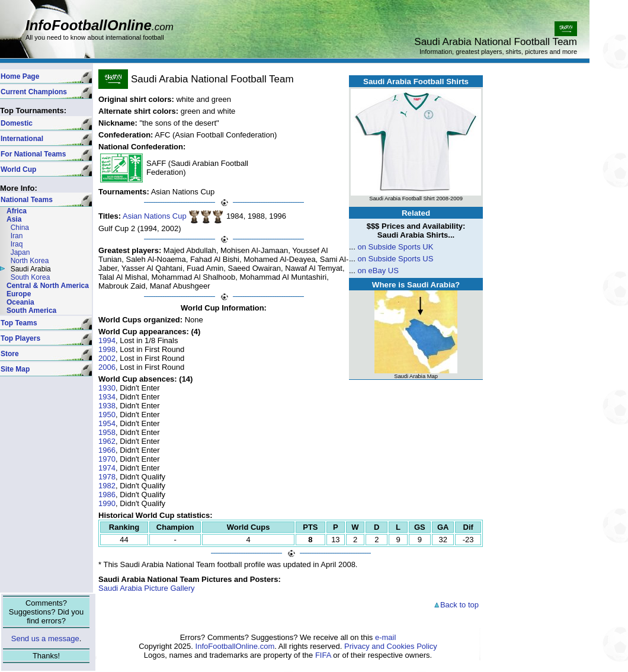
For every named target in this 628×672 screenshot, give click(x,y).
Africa (17, 211)
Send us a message (45, 639)
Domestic (17, 123)
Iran (17, 236)
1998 (107, 349)
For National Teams (33, 154)
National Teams (27, 200)
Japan (20, 252)
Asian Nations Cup (155, 216)
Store (10, 354)
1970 (107, 459)
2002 (107, 358)
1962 (107, 441)
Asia (14, 219)
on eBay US (378, 271)
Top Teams (19, 323)
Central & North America (48, 286)
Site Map (15, 369)
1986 (107, 495)
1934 (107, 397)
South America (31, 311)
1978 (107, 477)
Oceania (20, 302)
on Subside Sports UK (395, 247)
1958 (107, 432)
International (22, 139)
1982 (107, 486)
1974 (107, 468)
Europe (19, 294)
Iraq (17, 244)
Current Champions (34, 92)
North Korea (30, 261)
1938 (107, 406)
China (20, 228)
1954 (107, 423)
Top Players (20, 338)
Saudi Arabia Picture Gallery (147, 588)
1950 (107, 415)
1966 (107, 450)
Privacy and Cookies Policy (391, 646)
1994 (107, 340)
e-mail (385, 637)
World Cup (18, 169)
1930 (107, 388)
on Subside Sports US (395, 259)
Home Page (20, 76)
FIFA (323, 655)
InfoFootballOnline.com (235, 646)
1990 (107, 503)
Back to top (456, 605)
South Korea (31, 277)
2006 (107, 367)
